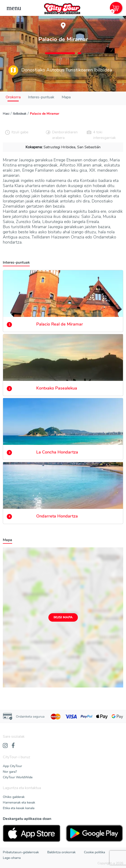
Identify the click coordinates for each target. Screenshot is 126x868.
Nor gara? (10, 772)
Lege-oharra (12, 858)
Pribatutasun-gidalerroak (21, 852)
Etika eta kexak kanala (19, 808)
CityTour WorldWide (18, 777)
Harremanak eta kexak (19, 802)
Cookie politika (94, 852)
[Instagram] (5, 746)
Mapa (66, 97)
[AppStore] (32, 833)
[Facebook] (13, 746)
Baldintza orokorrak (61, 852)
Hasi (6, 114)
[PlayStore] (95, 833)
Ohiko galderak (14, 797)
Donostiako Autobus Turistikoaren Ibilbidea (60, 70)
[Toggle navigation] (14, 8)
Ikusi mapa (63, 617)
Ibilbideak (20, 114)
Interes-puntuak (41, 97)
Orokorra (13, 97)
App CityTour (12, 766)
